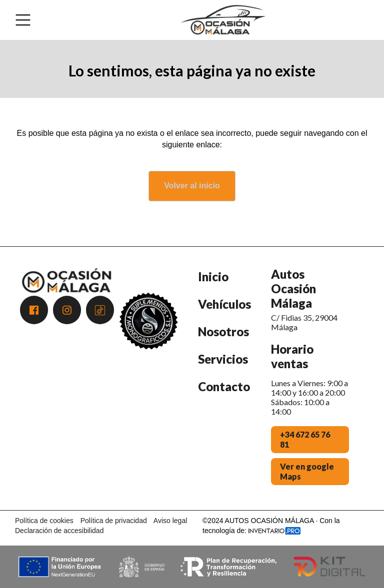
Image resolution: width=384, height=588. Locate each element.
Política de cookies (44, 521)
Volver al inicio (192, 186)
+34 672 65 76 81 (305, 439)
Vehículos (224, 304)
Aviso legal (170, 521)
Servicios (223, 359)
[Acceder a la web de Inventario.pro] (274, 531)
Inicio (213, 277)
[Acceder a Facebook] (34, 310)
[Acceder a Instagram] (67, 310)
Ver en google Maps (307, 471)
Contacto (224, 386)
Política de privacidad (114, 521)
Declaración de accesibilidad (59, 531)
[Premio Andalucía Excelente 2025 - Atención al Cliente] (148, 383)
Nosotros (223, 331)
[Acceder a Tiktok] (100, 310)
